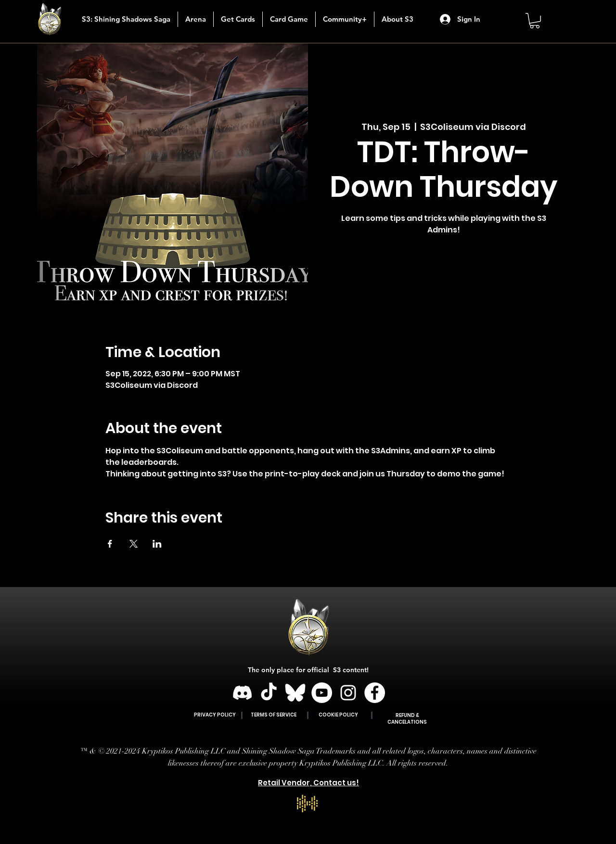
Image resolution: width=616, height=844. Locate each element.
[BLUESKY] (295, 693)
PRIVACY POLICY (215, 715)
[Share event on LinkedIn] (157, 544)
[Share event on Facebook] (110, 544)
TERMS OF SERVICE (274, 715)
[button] (238, 19)
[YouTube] (322, 693)
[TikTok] (269, 693)
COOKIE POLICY (338, 715)
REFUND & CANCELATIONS (407, 719)
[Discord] (242, 693)
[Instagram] (348, 693)
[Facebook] (375, 693)
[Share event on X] (134, 544)
